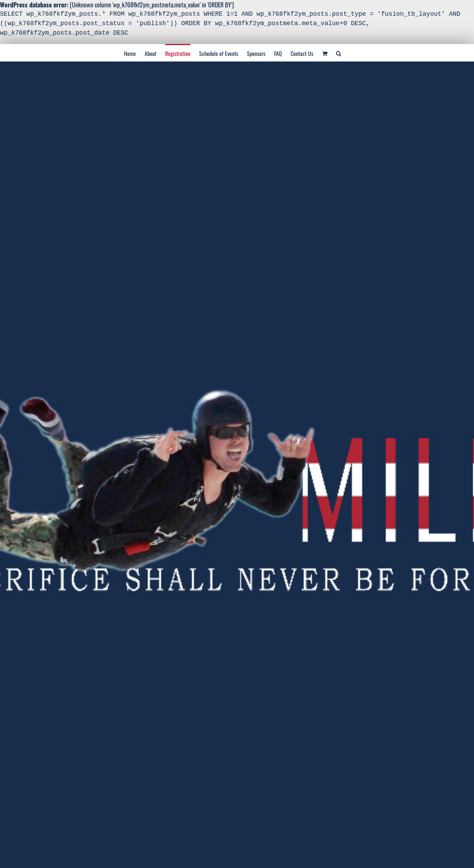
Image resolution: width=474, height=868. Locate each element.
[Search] (339, 53)
